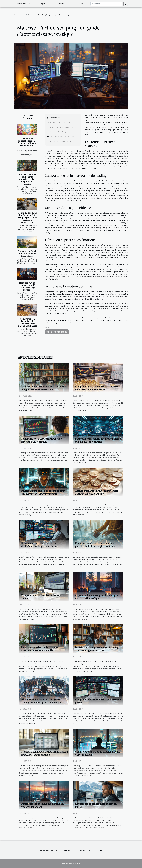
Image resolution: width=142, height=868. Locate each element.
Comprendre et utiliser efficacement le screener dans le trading (42, 440)
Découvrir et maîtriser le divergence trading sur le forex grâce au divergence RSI (42, 703)
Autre (81, 4)
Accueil (16, 15)
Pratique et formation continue (61, 141)
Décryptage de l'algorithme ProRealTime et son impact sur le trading (98, 440)
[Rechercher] (106, 4)
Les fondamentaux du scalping (61, 122)
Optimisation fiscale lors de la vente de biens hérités (27, 254)
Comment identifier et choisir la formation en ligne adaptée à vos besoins (27, 179)
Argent (43, 4)
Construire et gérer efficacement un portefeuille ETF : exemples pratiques (95, 545)
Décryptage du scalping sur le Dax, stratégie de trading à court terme (40, 545)
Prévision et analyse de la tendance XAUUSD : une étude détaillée (40, 649)
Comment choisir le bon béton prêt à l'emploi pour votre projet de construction (27, 218)
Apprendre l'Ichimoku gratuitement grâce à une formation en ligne (99, 597)
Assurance (62, 4)
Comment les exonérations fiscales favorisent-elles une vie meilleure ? (27, 142)
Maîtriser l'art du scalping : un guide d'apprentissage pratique (27, 286)
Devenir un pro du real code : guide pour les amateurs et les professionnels (43, 492)
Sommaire (54, 118)
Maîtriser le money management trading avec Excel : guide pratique (97, 649)
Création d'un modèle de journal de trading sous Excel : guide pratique (44, 753)
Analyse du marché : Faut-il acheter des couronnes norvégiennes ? (96, 492)
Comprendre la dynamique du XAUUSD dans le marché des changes (27, 322)
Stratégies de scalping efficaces (61, 132)
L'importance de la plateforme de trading (65, 127)
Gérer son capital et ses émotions (62, 137)
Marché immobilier (23, 4)
